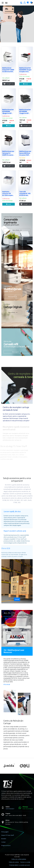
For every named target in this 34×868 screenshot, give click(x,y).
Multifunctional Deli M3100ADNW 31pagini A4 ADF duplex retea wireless (25, 112)
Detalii (17, 599)
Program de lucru (6, 845)
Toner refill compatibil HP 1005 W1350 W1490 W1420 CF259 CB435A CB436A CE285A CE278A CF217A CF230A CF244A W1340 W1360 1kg (25, 194)
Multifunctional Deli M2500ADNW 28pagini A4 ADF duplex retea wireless (8, 112)
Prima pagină (5, 832)
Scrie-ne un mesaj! (24, 76)
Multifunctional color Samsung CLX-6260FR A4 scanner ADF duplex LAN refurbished (8, 153)
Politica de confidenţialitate (19, 859)
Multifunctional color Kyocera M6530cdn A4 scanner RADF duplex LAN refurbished (25, 153)
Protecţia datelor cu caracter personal (19, 865)
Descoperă (11, 297)
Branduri (4, 839)
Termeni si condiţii (25, 862)
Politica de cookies (14, 862)
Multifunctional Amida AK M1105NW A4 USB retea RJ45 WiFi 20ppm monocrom (8, 70)
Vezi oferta (16, 230)
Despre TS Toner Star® (8, 835)
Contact (3, 842)
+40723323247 (10, 809)
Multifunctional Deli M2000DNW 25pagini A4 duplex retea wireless (25, 70)
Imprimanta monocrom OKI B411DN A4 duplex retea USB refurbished (8, 194)
